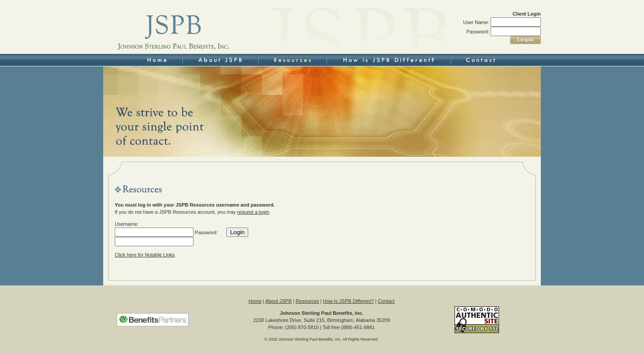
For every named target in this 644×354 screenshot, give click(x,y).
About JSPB (278, 301)
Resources (308, 301)
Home (255, 301)
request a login (253, 212)
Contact (386, 301)
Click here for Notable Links (145, 255)
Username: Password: (166, 234)
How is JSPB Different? (348, 301)
